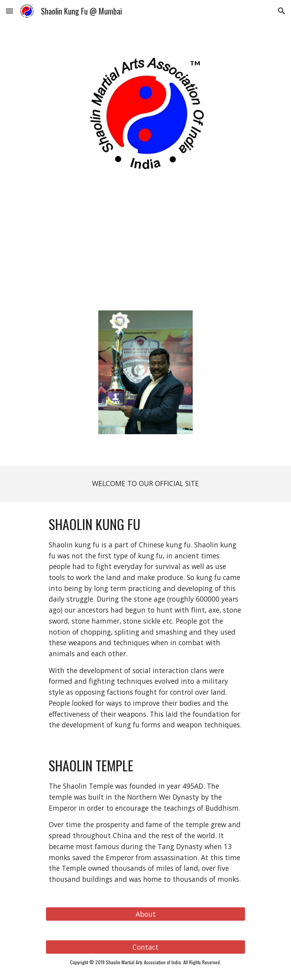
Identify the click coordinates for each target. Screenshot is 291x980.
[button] (9, 11)
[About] (145, 914)
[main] (145, 188)
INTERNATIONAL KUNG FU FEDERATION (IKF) (146, 194)
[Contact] (145, 947)
